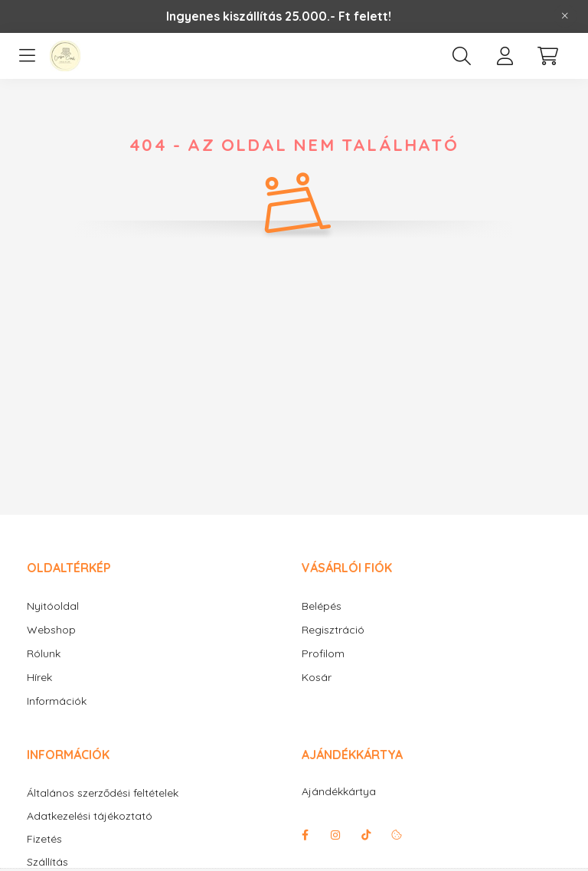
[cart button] (547, 56)
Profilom (323, 653)
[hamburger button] (27, 56)
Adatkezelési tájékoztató (90, 816)
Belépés (322, 606)
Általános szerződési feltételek (103, 793)
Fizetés (44, 839)
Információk (57, 701)
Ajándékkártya (339, 791)
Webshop (51, 630)
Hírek (39, 677)
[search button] (462, 56)
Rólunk (44, 653)
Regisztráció (333, 630)
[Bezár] (565, 16)
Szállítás (47, 862)
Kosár (317, 677)
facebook (305, 835)
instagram (335, 835)
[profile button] (505, 56)
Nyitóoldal (53, 606)
